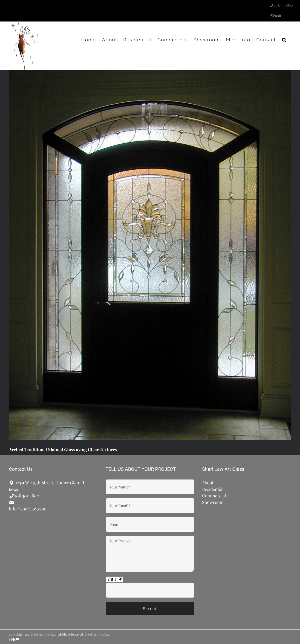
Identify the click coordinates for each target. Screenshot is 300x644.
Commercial (214, 496)
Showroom (213, 502)
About (208, 483)
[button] (284, 40)
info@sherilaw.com (28, 509)
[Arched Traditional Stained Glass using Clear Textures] (150, 255)
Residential (213, 489)
